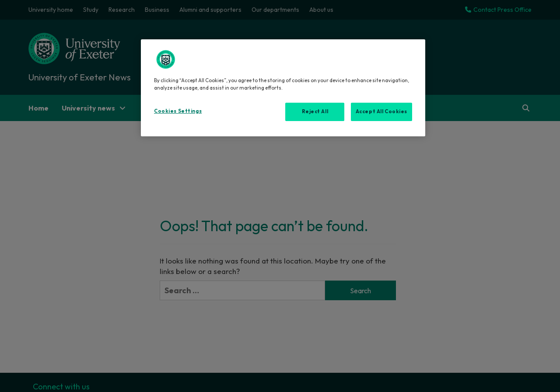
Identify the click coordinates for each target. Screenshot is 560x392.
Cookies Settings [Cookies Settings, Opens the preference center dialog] (178, 111)
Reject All (315, 111)
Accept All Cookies (381, 111)
